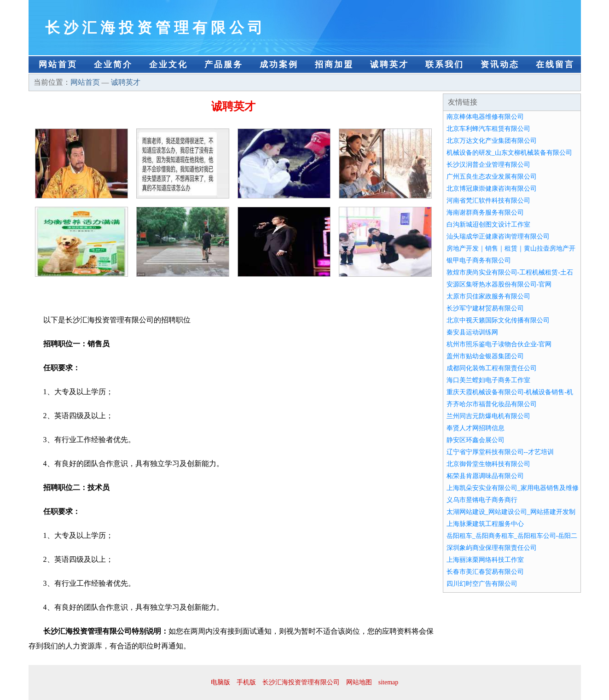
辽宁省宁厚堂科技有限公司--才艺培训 (500, 452)
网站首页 (58, 64)
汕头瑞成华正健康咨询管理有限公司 (498, 236)
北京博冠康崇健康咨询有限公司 (492, 189)
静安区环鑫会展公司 (476, 440)
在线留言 (555, 64)
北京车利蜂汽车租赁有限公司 (488, 129)
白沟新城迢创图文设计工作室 (488, 225)
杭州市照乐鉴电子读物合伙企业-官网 (499, 344)
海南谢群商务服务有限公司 (485, 213)
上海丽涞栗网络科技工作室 (485, 560)
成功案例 (279, 64)
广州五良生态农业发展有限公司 (492, 177)
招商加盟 (334, 64)
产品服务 (224, 64)
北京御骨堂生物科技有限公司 (488, 464)
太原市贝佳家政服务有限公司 (488, 296)
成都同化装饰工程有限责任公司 (492, 368)
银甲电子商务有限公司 (479, 260)
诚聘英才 (389, 64)
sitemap (389, 682)
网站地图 (359, 682)
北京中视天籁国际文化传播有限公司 (498, 320)
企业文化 (168, 64)
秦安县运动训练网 (472, 332)
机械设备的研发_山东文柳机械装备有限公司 (509, 153)
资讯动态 (500, 64)
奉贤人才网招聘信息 (476, 428)
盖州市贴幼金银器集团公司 (485, 356)
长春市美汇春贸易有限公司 (485, 572)
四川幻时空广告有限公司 (482, 584)
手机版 (246, 682)
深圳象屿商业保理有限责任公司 (492, 548)
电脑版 (220, 682)
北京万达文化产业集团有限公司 (492, 141)
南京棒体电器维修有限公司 (485, 117)
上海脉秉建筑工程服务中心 (485, 524)
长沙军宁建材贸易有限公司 (485, 308)
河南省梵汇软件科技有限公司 (488, 201)
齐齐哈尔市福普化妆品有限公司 (492, 404)
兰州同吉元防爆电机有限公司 (488, 416)
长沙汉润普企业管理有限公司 (488, 165)
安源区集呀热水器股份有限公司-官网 (499, 284)
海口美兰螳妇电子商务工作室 (488, 380)
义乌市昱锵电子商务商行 (482, 500)
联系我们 (445, 64)
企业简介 (113, 64)
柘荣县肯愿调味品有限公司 (485, 476)
